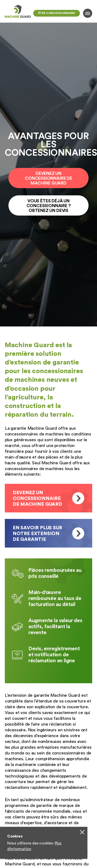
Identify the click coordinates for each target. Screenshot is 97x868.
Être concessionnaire (57, 13)
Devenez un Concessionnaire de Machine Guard (48, 178)
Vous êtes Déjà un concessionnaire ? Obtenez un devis (49, 206)
